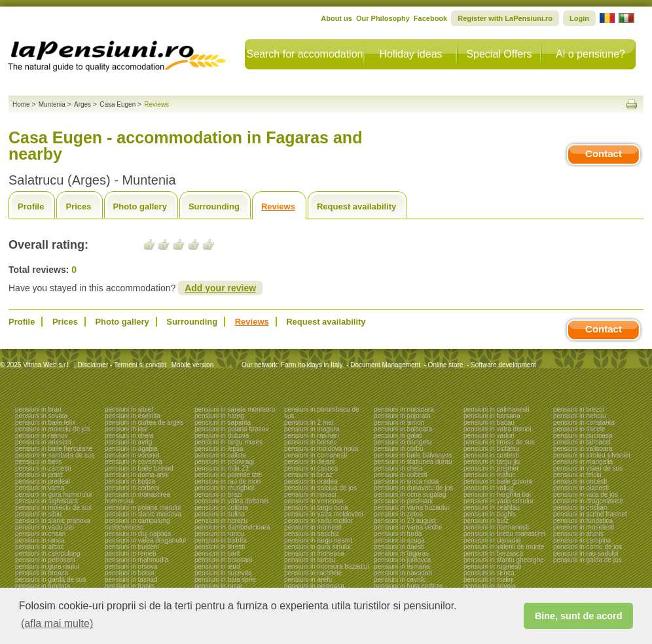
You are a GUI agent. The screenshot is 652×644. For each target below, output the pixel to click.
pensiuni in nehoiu (580, 416)
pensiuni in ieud (217, 566)
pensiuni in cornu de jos (588, 547)
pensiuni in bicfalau (491, 449)
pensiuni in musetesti (584, 527)
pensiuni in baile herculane (54, 449)
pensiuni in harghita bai (497, 494)
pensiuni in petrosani (45, 560)
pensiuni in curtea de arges (144, 422)
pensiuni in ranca (40, 540)
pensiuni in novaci (310, 494)
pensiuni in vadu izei (45, 527)
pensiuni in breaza (42, 573)
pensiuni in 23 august (405, 521)
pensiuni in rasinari (311, 436)
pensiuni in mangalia (583, 462)
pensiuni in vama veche (408, 527)
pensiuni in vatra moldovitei (324, 514)
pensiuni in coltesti (401, 475)
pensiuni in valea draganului (145, 540)
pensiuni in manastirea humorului (137, 498)
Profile (31, 206)
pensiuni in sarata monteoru (235, 409)
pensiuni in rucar (218, 586)
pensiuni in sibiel (129, 409)
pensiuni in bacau (489, 422)
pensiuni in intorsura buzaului (327, 566)
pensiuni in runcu (219, 534)
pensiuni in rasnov (42, 436)
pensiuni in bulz (486, 521)
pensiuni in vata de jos (586, 494)
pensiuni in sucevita (223, 573)
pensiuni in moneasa (314, 553)
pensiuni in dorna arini (137, 475)
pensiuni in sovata (41, 416)
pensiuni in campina (582, 540)
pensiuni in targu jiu (492, 462)
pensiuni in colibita (221, 508)
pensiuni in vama (40, 488)
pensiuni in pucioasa (583, 436)
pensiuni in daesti (399, 547)
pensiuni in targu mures (228, 442)
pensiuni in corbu (399, 449)
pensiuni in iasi (126, 429)
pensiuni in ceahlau (492, 508)
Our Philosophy (383, 18)
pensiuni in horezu (221, 521)
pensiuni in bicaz (308, 475)
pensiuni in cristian (580, 508)
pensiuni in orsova (131, 566)
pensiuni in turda (398, 534)
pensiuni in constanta (584, 422)
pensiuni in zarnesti (43, 468)
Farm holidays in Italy (312, 365)
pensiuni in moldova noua (321, 449)
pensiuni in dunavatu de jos (413, 488)
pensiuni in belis (38, 462)
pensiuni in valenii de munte (504, 547)
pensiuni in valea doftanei (231, 501)
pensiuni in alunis (578, 534)
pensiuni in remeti (130, 553)
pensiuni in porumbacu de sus (322, 413)
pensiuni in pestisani (403, 501)
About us (336, 18)
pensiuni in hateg (219, 416)
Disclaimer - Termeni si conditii (122, 365)
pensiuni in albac (40, 547)
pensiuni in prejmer (491, 468)
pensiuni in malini (489, 580)
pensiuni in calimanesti (497, 409)
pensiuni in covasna (134, 462)
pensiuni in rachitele (313, 573)
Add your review (220, 288)
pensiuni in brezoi (579, 409)
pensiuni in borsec (311, 442)
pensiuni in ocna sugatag (410, 494)
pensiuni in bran (38, 409)
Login (579, 18)
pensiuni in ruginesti (492, 566)
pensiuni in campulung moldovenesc (137, 524)
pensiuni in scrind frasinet (590, 514)
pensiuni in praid (39, 475)
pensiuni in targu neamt (318, 540)
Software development (503, 365)
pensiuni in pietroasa (314, 586)
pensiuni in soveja (490, 586)
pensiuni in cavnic (400, 580)
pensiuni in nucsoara (404, 409)
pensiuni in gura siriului (317, 547)
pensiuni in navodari (403, 573)
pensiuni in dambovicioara (232, 527)
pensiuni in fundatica (583, 521)
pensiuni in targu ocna (316, 508)
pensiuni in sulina (220, 514)
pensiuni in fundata (43, 586)
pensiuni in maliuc (490, 475)
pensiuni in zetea (398, 514)
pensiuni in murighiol (224, 488)
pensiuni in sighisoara (46, 501)
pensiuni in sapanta (223, 422)
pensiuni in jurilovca (402, 560)
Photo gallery (140, 206)
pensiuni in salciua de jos (320, 488)
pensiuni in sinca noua (406, 481)
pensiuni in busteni (132, 547)
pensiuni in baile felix (45, 422)
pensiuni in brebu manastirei (504, 534)
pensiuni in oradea (311, 481)
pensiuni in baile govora (498, 481)
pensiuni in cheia (129, 436)
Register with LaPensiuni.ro (505, 18)
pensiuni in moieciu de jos (53, 429)
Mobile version (191, 365)
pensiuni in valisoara (583, 449)
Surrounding (214, 206)
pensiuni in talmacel (582, 442)
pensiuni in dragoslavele (588, 501)
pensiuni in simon (399, 422)
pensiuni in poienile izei (228, 475)
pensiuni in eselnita (133, 416)
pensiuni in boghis (490, 514)
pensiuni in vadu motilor (318, 521)
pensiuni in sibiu (38, 514)
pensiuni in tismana (402, 566)
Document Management (385, 365)
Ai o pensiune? (590, 54)
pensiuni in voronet (132, 455)
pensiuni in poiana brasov (231, 429)
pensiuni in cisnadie (492, 540)
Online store (446, 365)
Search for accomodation (305, 54)
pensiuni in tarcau (310, 560)
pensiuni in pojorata (402, 416)
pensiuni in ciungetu (403, 442)
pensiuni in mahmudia (136, 560)
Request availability (356, 206)
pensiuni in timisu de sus (499, 442)
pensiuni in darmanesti (496, 527)
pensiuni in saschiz (312, 534)
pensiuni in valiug (489, 488)
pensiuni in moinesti (313, 527)
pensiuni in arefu (308, 580)
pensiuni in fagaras (401, 553)
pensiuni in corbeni (132, 488)
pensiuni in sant (217, 553)
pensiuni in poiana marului (143, 508)
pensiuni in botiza (130, 481)
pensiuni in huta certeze (408, 586)
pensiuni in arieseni (43, 442)
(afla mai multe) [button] (57, 623)
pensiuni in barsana (492, 416)
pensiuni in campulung (48, 553)
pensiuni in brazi (218, 494)
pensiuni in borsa (130, 573)
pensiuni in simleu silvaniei (592, 455)
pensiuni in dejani (309, 462)
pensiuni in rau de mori (227, 481)
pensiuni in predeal (43, 481)
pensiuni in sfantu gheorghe (504, 560)
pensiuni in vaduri (489, 436)
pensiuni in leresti (220, 547)
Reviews (278, 206)
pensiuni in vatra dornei (497, 429)
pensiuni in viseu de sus (588, 468)
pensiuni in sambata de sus (55, 455)
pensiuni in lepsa (219, 449)
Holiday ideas (410, 54)
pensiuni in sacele (579, 429)
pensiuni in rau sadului (586, 553)
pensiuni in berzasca (493, 553)
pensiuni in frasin (129, 586)
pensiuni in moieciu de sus (53, 508)
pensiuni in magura (312, 429)
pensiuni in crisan (40, 534)
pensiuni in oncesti (580, 481)
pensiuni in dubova (222, 436)
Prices (78, 206)
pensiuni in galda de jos (588, 560)
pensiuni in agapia (131, 449)
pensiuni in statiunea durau (413, 462)
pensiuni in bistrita (221, 540)
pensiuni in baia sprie (225, 580)
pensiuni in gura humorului (53, 494)
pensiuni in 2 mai (309, 422)
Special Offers (499, 54)
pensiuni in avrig (128, 442)
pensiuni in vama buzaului (411, 508)
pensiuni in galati (398, 436)
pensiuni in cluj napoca (138, 534)
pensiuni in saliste (220, 455)
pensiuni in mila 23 (222, 468)
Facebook (430, 18)
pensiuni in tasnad (131, 580)
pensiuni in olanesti (581, 488)
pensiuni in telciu (577, 475)
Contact (604, 153)
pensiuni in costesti (491, 455)
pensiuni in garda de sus (50, 580)
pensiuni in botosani (223, 560)
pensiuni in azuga (399, 540)
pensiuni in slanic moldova (143, 514)
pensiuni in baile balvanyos (413, 455)
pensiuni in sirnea (489, 573)
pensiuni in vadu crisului (498, 501)
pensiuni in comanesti (316, 455)
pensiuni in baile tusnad (139, 468)
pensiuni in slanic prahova (53, 521)
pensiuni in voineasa (314, 501)
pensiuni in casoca (311, 468)
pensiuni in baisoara (403, 429)
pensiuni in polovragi (224, 462)
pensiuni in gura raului (47, 566)
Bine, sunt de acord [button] (579, 616)
